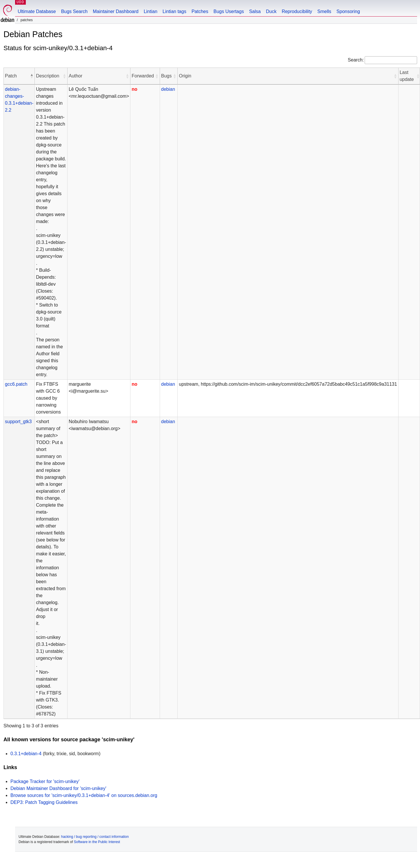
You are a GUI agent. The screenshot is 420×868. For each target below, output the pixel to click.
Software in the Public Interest (97, 842)
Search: (356, 60)
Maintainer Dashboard (116, 11)
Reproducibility (297, 11)
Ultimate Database (37, 11)
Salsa (255, 11)
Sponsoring (348, 11)
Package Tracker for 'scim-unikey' (45, 781)
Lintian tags (174, 11)
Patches (200, 11)
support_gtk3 (18, 422)
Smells (324, 11)
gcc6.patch (16, 384)
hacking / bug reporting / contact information (95, 837)
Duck (271, 11)
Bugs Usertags (229, 11)
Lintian (151, 11)
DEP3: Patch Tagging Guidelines (44, 802)
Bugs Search (74, 11)
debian (168, 89)
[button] (32, 76)
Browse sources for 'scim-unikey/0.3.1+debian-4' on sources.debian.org (84, 795)
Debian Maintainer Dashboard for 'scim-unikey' (58, 788)
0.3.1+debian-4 (26, 754)
